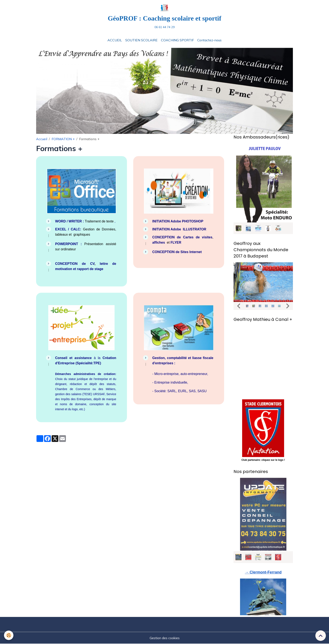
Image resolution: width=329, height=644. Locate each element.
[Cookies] (9, 635)
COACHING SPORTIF (177, 40)
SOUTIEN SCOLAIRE (141, 40)
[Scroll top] (321, 636)
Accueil (42, 139)
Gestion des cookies (165, 638)
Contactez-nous (209, 40)
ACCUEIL (115, 40)
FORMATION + (63, 139)
